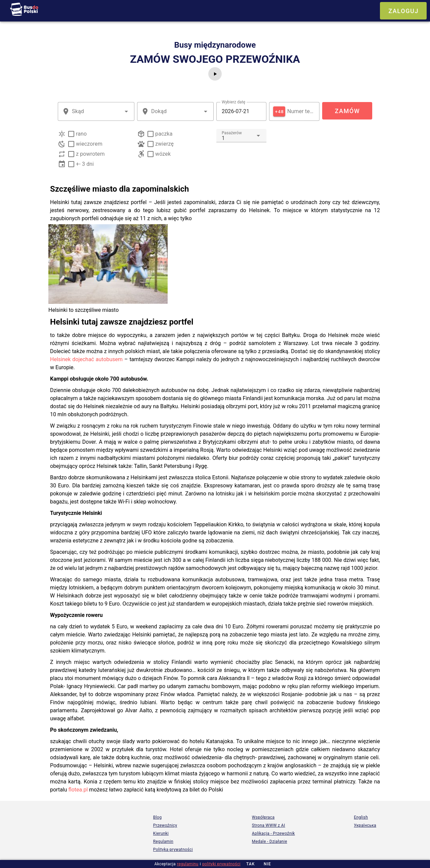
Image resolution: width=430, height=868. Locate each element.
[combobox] (96, 111)
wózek (163, 154)
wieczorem (89, 144)
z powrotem (90, 154)
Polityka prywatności (173, 850)
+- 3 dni (85, 164)
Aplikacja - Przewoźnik (273, 833)
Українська (365, 825)
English (361, 817)
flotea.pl (78, 790)
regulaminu (188, 864)
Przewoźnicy (165, 825)
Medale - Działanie (270, 841)
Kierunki (161, 833)
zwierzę (164, 144)
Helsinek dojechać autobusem (86, 359)
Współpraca (263, 817)
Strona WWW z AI (269, 825)
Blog (158, 817)
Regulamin (163, 841)
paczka (164, 134)
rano (81, 134)
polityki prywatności (221, 864)
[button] (126, 111)
